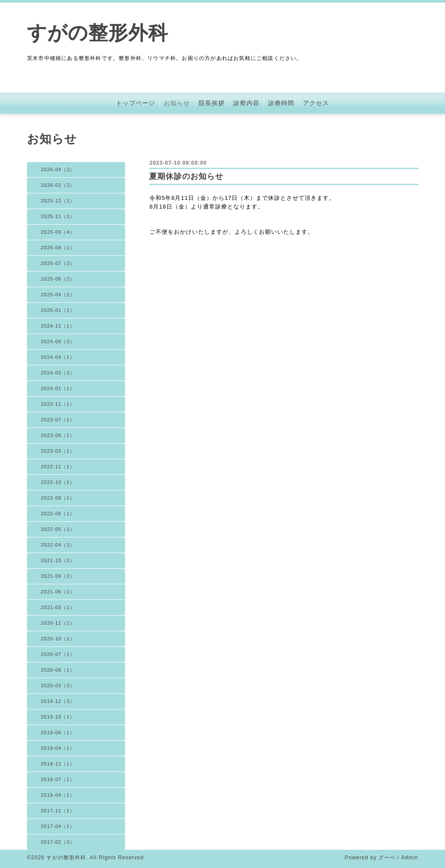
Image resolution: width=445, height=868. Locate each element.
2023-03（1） (58, 451)
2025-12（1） (58, 201)
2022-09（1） (58, 498)
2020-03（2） (58, 686)
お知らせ (177, 103)
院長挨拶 (212, 103)
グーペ (387, 858)
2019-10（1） (58, 717)
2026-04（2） (58, 169)
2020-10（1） (58, 639)
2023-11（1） (58, 404)
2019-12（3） (58, 701)
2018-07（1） (58, 779)
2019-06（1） (58, 732)
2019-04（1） (58, 748)
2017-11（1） (58, 811)
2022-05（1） (58, 529)
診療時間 (281, 103)
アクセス (316, 103)
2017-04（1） (58, 826)
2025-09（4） (58, 232)
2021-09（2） (58, 576)
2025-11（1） (58, 216)
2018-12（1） (58, 764)
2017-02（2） (58, 842)
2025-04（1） (58, 295)
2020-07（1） (58, 654)
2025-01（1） (58, 310)
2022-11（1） (58, 467)
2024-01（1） (58, 388)
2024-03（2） (58, 373)
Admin (410, 858)
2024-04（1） (58, 357)
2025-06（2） (58, 279)
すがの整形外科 (98, 33)
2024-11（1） (58, 326)
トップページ (136, 103)
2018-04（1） (58, 795)
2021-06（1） (58, 592)
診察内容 (246, 103)
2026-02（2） (58, 185)
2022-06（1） (58, 514)
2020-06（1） (58, 670)
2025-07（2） (58, 263)
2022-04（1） (58, 545)
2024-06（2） (58, 341)
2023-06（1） (58, 435)
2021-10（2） (58, 560)
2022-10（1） (58, 482)
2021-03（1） (58, 607)
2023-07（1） (58, 420)
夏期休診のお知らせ (186, 176)
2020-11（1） (58, 623)
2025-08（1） (58, 248)
